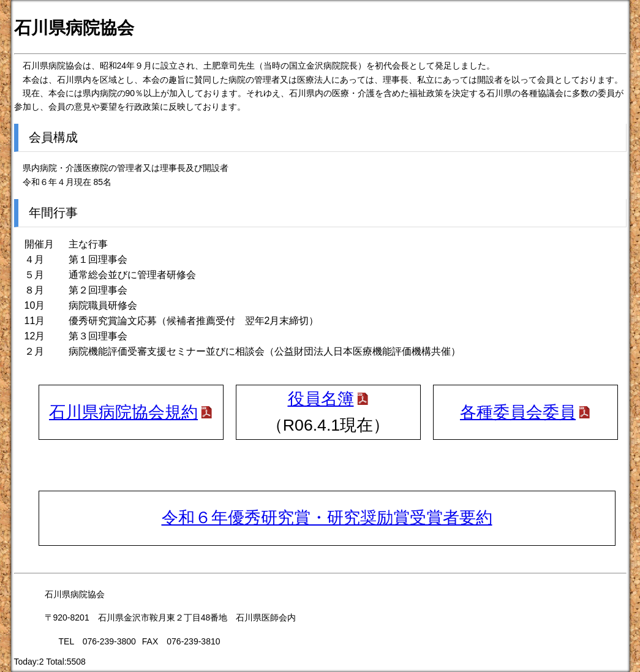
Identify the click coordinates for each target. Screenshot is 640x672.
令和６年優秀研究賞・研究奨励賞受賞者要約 (327, 518)
